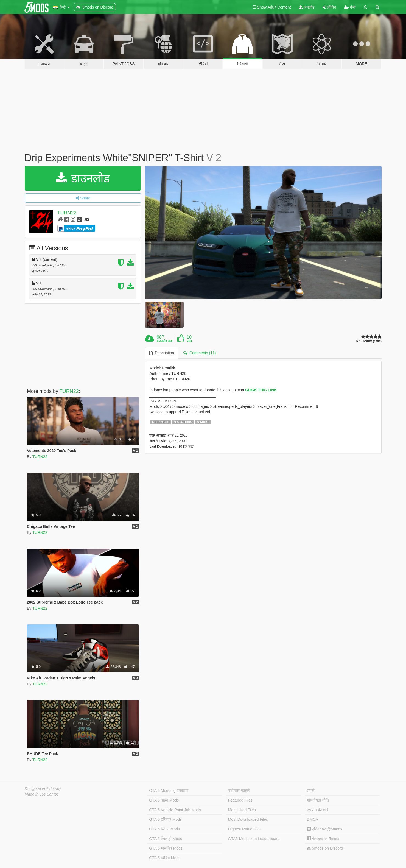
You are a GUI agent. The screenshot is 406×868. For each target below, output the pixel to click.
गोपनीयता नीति (318, 800)
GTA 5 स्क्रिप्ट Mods (164, 829)
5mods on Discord (325, 848)
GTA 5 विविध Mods (165, 858)
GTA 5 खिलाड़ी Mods (166, 839)
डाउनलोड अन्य (165, 341)
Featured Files (240, 800)
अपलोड (307, 7)
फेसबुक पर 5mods (324, 839)
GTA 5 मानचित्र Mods (166, 848)
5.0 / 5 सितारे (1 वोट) (369, 341)
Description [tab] (162, 353)
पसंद (189, 341)
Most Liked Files (242, 810)
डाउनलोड (83, 178)
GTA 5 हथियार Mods (165, 819)
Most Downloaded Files (248, 819)
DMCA (313, 819)
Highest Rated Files (245, 829)
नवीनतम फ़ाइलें (239, 791)
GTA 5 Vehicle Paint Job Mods (175, 810)
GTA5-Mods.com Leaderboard (254, 839)
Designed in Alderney (43, 789)
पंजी (350, 7)
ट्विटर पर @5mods (325, 829)
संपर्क (311, 791)
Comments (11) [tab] (200, 353)
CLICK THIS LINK (261, 390)
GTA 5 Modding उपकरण (169, 791)
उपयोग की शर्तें (317, 810)
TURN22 (67, 213)
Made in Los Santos (42, 794)
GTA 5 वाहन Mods (164, 800)
